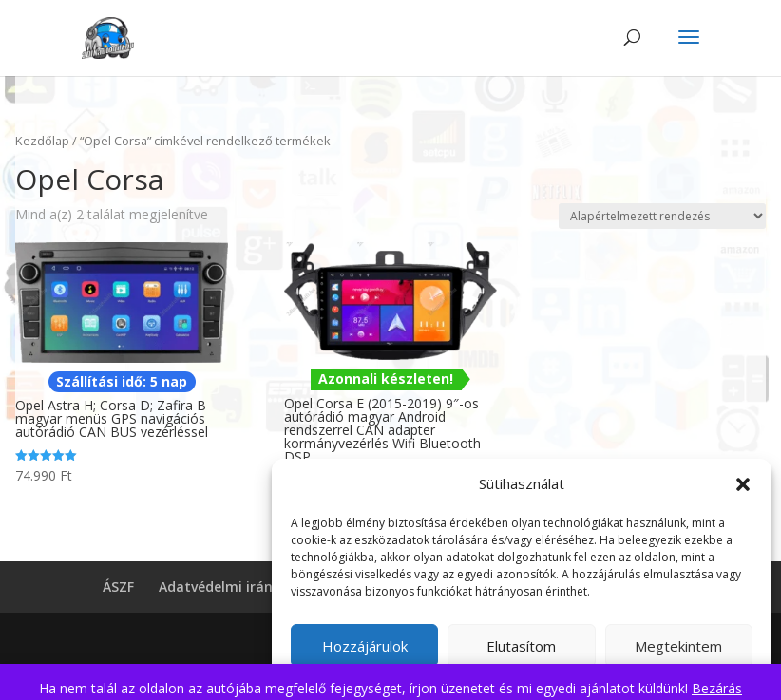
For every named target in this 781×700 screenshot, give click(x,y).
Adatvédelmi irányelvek (236, 586)
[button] (743, 484)
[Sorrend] (662, 216)
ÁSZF (118, 586)
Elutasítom (521, 646)
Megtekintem (678, 646)
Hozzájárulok (365, 646)
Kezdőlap (42, 141)
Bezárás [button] (717, 688)
